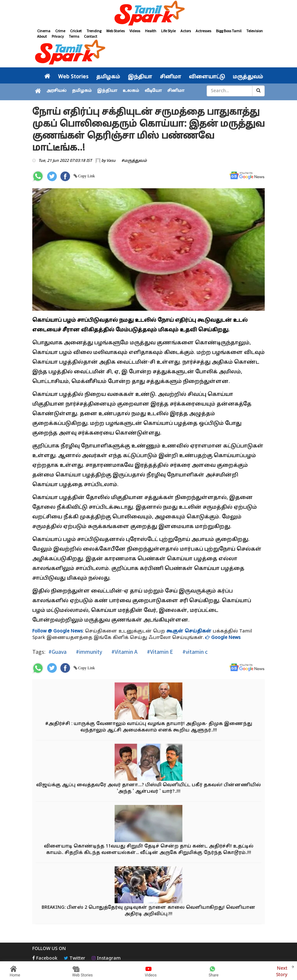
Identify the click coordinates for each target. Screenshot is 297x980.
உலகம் (131, 91)
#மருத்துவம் (134, 161)
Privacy (58, 36)
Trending (94, 31)
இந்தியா (140, 77)
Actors (186, 31)
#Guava (57, 652)
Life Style (168, 31)
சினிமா (170, 77)
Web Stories (115, 31)
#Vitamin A (124, 652)
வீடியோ (153, 91)
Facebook (45, 959)
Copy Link (86, 176)
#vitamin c (194, 652)
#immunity (88, 652)
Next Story (282, 971)
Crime (60, 31)
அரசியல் (56, 91)
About (42, 36)
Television (255, 31)
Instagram (106, 959)
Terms (74, 36)
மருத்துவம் (248, 77)
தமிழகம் (108, 77)
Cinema (44, 31)
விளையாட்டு (207, 77)
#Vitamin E (159, 652)
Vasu (111, 161)
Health (151, 31)
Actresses (203, 31)
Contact (91, 36)
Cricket (76, 31)
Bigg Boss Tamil (229, 31)
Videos (135, 31)
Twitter (75, 959)
